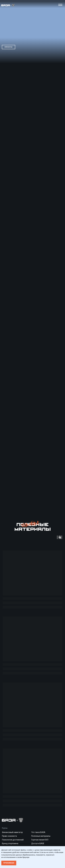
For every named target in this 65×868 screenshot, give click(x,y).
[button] (60, 5)
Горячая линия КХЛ (40, 840)
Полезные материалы (41, 836)
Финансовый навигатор (12, 832)
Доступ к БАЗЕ (38, 843)
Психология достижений (13, 840)
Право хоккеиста (9, 836)
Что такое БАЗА (38, 832)
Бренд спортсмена (10, 843)
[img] (8, 5)
